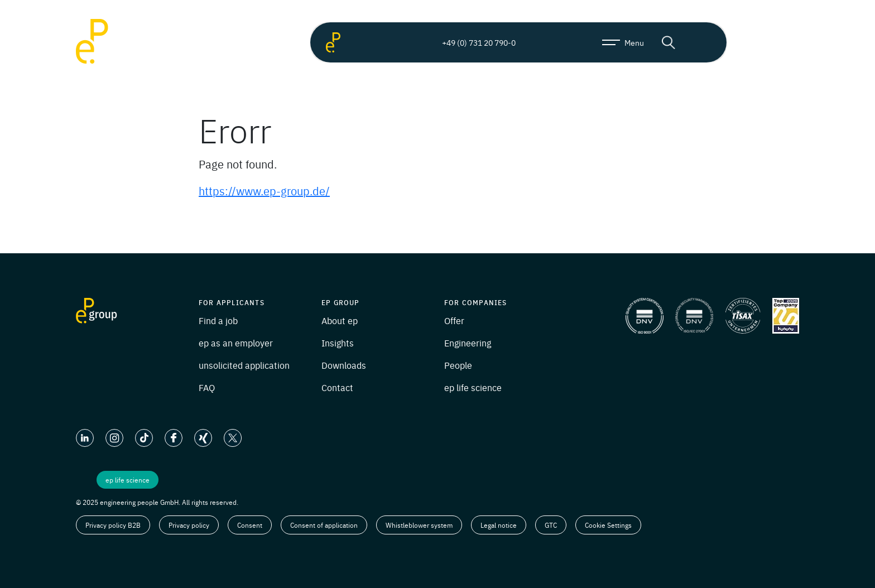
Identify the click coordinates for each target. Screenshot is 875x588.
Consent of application (324, 525)
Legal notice (499, 525)
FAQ (207, 387)
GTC (551, 525)
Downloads (344, 365)
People (458, 365)
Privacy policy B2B (113, 525)
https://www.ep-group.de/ (264, 191)
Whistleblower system (419, 525)
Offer (454, 320)
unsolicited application (244, 365)
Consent (250, 525)
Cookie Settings (608, 525)
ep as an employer (236, 343)
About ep (340, 320)
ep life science (473, 387)
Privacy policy (189, 525)
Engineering (468, 343)
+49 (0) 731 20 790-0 (469, 42)
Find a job (218, 320)
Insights (338, 343)
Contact (337, 387)
